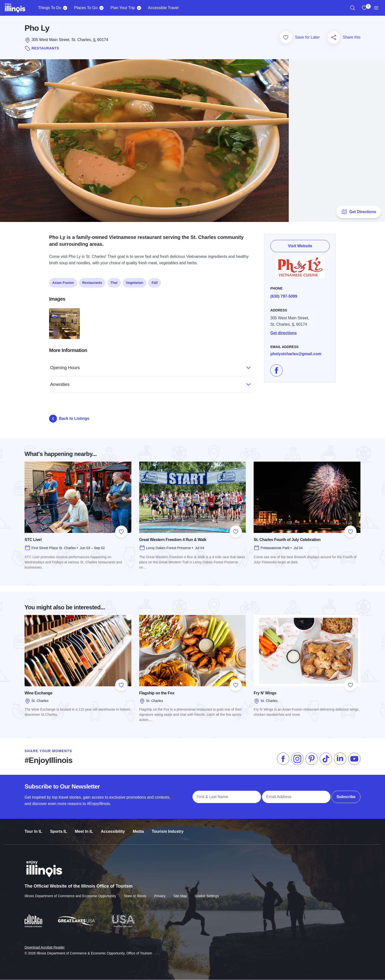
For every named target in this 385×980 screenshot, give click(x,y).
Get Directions (359, 212)
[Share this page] (334, 38)
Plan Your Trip (123, 8)
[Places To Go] (102, 8)
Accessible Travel (163, 8)
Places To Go (86, 8)
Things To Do (50, 8)
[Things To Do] (65, 8)
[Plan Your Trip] (139, 8)
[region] (353, 8)
